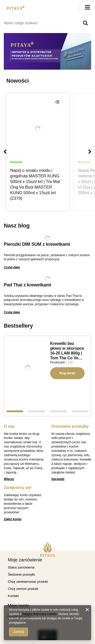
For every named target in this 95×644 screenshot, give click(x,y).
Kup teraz (67, 373)
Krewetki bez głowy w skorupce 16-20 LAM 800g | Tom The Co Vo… (67, 351)
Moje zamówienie (25, 560)
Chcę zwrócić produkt (23, 589)
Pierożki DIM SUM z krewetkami (37, 244)
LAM (69, 362)
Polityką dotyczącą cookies (39, 614)
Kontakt (13, 596)
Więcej (9, 479)
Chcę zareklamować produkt (28, 582)
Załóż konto (13, 519)
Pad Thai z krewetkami (27, 285)
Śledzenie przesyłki (21, 574)
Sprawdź (58, 479)
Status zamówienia (21, 567)
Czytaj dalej (12, 267)
